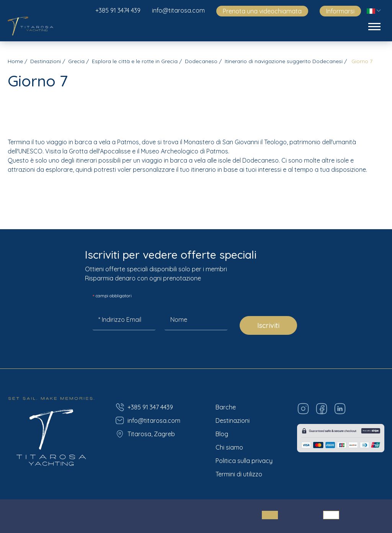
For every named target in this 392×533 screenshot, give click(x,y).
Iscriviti (268, 325)
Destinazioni (46, 61)
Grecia (76, 61)
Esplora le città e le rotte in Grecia (135, 61)
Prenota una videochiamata (262, 11)
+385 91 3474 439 (118, 10)
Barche (226, 407)
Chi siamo (229, 447)
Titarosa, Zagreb (145, 434)
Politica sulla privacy (244, 461)
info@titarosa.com (178, 10)
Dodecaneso (201, 61)
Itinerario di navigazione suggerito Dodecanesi (284, 61)
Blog (222, 434)
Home (15, 61)
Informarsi (340, 11)
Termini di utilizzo (239, 474)
